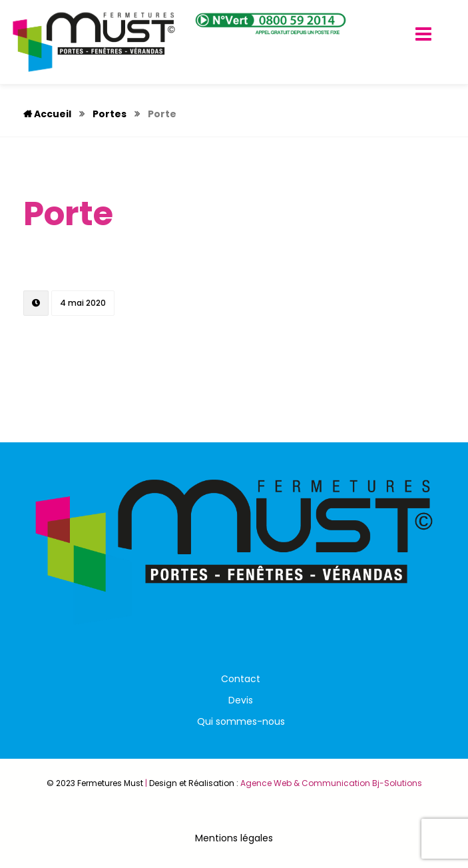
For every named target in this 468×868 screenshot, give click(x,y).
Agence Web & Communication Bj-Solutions (331, 783)
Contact (241, 679)
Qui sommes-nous (241, 721)
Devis (241, 700)
